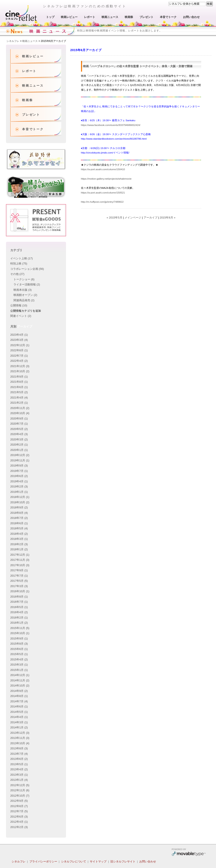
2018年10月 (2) (20, 502)
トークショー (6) (24, 279)
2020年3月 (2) (19, 439)
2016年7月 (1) (19, 602)
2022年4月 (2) (19, 361)
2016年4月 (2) (19, 612)
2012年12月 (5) (20, 785)
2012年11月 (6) (20, 790)
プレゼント (146, 17)
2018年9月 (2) (19, 507)
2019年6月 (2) (19, 476)
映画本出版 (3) (23, 290)
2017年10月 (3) (20, 565)
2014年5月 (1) (19, 712)
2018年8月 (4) (19, 513)
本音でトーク (168, 17)
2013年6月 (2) (19, 759)
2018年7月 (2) (19, 518)
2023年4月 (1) (19, 335)
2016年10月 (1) (20, 591)
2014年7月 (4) (19, 701)
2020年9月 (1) (19, 418)
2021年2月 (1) (19, 403)
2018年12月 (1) (20, 497)
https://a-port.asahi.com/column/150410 (103, 169)
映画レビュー (69, 17)
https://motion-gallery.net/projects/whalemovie (107, 179)
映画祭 (129, 17)
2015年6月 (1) (19, 649)
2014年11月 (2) (20, 680)
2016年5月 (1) (19, 607)
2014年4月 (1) (19, 717)
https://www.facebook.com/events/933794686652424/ (111, 125)
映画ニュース (110, 17)
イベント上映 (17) (22, 258)
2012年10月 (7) (20, 796)
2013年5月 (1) (19, 764)
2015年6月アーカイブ (53, 41)
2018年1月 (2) (19, 549)
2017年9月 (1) (19, 570)
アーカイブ (151, 218)
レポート (90, 17)
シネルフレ (21, 13)
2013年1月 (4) (19, 780)
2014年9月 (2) (19, 691)
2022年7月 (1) (19, 356)
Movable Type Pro (189, 853)
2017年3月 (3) (19, 586)
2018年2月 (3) (19, 544)
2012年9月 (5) (19, 801)
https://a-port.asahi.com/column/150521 (103, 193)
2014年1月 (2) (19, 727)
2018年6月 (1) (19, 523)
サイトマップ (98, 861)
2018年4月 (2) (19, 534)
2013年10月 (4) (20, 743)
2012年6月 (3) (19, 817)
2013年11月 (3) (20, 738)
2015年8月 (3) (19, 644)
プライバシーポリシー (43, 861)
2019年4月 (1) (19, 481)
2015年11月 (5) (20, 628)
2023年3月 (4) (19, 340)
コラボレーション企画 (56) (27, 269)
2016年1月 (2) (19, 623)
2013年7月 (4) (19, 754)
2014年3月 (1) (19, 722)
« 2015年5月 (115, 218)
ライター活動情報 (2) (27, 284)
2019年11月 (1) (20, 460)
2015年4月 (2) (19, 659)
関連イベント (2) (21, 316)
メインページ (133, 218)
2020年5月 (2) (19, 429)
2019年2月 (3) (19, 486)
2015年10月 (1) (20, 633)
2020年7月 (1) (19, 424)
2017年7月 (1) (19, 576)
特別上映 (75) (19, 263)
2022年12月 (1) (20, 345)
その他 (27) (17, 274)
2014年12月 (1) (20, 675)
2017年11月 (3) (20, 560)
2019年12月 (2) (20, 455)
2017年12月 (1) (20, 555)
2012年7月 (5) (19, 811)
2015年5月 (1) (19, 654)
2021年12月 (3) (20, 366)
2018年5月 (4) (19, 528)
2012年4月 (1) (19, 822)
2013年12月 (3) (20, 733)
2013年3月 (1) (19, 775)
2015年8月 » (167, 218)
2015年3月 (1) (19, 665)
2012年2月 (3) (19, 827)
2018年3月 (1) (19, 539)
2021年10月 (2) (20, 371)
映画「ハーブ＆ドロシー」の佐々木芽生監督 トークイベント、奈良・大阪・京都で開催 (138, 66)
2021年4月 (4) (19, 398)
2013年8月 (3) (19, 748)
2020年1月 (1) (19, 450)
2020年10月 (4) (20, 413)
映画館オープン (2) (25, 295)
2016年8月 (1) (19, 597)
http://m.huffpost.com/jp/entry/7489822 (103, 202)
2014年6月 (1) (19, 706)
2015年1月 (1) (19, 670)
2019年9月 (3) (19, 466)
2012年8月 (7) (19, 806)
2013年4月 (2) (19, 769)
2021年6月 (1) (19, 387)
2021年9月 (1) (19, 377)
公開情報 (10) (19, 305)
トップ (50, 17)
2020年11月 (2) (20, 408)
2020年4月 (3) (19, 434)
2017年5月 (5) (19, 581)
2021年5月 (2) (19, 392)
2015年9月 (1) (19, 638)
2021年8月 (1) (19, 382)
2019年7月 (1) (19, 471)
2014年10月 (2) (20, 686)
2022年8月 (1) (19, 350)
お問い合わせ (191, 17)
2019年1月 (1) (19, 492)
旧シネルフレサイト (123, 861)
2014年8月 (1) (19, 696)
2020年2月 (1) (19, 445)
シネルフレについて (74, 861)
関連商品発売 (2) (24, 300)
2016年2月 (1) (19, 618)
